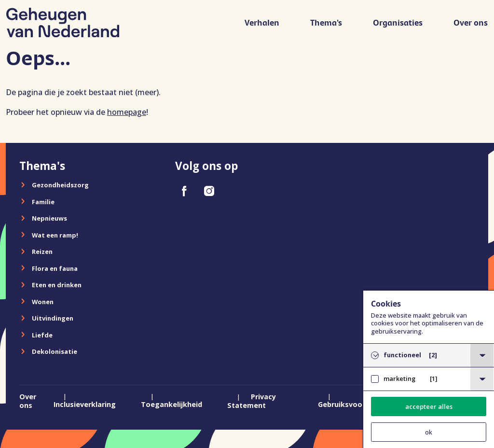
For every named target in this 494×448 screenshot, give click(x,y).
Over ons (471, 23)
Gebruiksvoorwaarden (357, 404)
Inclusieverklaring (85, 404)
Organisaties (398, 23)
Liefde (42, 335)
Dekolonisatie (55, 351)
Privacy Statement (251, 401)
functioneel (410, 355)
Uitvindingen (53, 318)
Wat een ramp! (55, 235)
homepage (127, 112)
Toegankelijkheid (172, 404)
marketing (410, 379)
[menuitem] (262, 27)
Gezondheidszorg (60, 185)
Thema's (327, 23)
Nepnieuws (49, 218)
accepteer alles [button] (429, 406)
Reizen (42, 252)
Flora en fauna (55, 268)
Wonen (43, 302)
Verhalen (262, 23)
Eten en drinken (57, 285)
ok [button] (429, 432)
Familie (43, 202)
